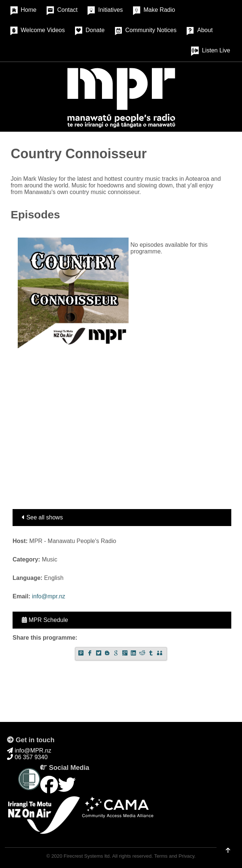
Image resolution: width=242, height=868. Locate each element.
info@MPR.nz (29, 751)
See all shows (42, 517)
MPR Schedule (45, 620)
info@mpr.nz (48, 596)
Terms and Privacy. (175, 856)
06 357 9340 (27, 757)
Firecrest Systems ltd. (87, 856)
